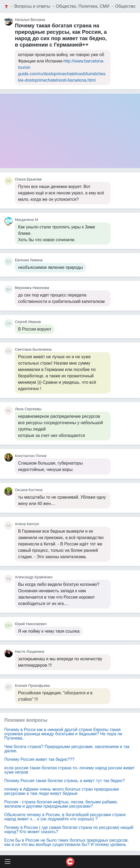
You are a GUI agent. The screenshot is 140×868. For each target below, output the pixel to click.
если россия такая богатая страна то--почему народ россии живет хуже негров (69, 770)
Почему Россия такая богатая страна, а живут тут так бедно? (64, 781)
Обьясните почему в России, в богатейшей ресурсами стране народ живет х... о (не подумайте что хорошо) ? (65, 817)
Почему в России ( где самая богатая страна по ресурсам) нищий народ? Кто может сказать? (69, 830)
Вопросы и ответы (32, 6)
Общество (125, 6)
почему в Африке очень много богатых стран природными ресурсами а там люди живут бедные (62, 791)
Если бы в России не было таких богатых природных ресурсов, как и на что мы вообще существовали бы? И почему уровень (67, 842)
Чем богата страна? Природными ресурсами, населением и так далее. (67, 749)
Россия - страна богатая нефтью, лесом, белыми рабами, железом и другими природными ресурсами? (61, 804)
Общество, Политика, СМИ (83, 6)
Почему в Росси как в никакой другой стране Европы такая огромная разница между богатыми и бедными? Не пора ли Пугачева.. (63, 734)
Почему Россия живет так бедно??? (39, 759)
